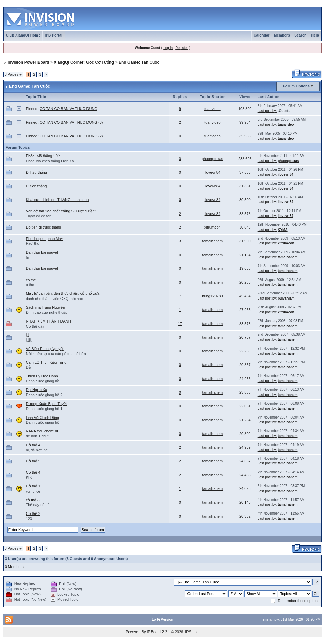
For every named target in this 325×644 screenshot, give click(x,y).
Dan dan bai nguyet (42, 252)
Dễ (28, 367)
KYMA (283, 230)
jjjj (28, 335)
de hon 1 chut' (38, 436)
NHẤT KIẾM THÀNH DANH (48, 321)
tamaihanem (213, 241)
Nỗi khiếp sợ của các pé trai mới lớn (56, 354)
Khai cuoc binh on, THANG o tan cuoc (57, 200)
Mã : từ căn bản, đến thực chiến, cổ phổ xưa (63, 293)
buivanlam (286, 298)
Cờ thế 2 (33, 514)
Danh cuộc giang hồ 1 (44, 409)
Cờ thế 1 (33, 486)
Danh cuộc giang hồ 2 (44, 395)
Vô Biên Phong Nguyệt (45, 349)
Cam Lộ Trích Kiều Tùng (46, 362)
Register (182, 48)
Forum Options (296, 86)
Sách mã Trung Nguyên (46, 307)
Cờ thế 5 (33, 461)
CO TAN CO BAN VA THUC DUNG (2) (71, 136)
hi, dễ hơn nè (37, 450)
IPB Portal (54, 35)
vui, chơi (33, 491)
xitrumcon (212, 227)
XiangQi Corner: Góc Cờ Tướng (84, 62)
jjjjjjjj (29, 340)
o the (30, 285)
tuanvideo (212, 109)
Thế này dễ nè (38, 505)
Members (282, 35)
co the (31, 280)
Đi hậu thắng (36, 172)
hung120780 (212, 296)
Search (300, 35)
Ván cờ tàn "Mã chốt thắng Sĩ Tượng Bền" (61, 211)
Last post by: (267, 111)
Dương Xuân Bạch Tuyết (46, 404)
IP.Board (154, 632)
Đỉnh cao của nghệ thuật (46, 312)
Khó (29, 477)
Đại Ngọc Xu (37, 390)
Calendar (262, 35)
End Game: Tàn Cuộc (139, 62)
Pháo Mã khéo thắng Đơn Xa (50, 161)
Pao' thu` (33, 243)
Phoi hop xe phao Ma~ (45, 239)
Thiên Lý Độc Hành (42, 376)
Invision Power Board (29, 62)
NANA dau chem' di (42, 431)
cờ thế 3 (33, 500)
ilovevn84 (212, 172)
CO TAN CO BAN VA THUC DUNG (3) (71, 122)
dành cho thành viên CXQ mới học (55, 299)
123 (29, 519)
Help (315, 35)
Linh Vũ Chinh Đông (43, 418)
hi (28, 257)
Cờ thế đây (35, 326)
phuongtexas (212, 159)
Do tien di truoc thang (44, 227)
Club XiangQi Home (23, 35)
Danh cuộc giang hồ (43, 381)
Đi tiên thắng (36, 186)
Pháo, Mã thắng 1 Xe (43, 156)
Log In (168, 48)
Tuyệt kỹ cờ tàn (39, 216)
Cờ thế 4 (33, 445)
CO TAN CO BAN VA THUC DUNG (68, 109)
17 (180, 324)
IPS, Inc (192, 632)
